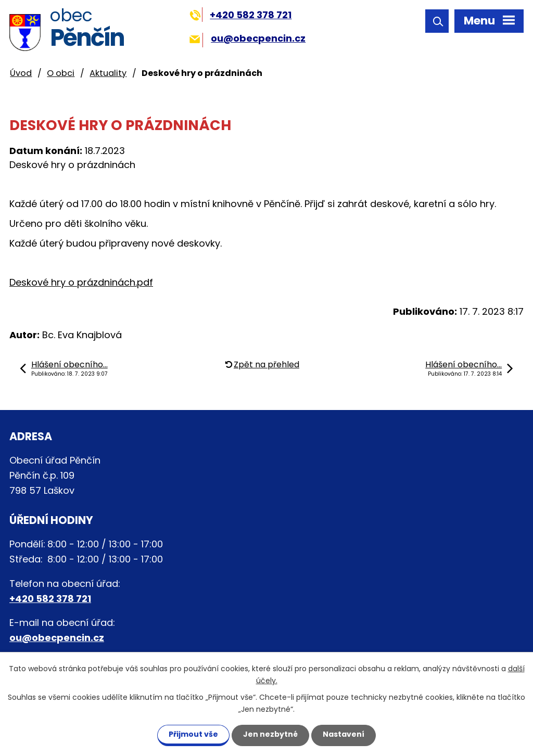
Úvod (21, 73)
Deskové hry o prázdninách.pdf (81, 282)
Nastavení (344, 734)
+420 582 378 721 (241, 15)
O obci (61, 73)
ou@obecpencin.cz (248, 38)
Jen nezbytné (270, 734)
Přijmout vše (193, 734)
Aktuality (108, 73)
